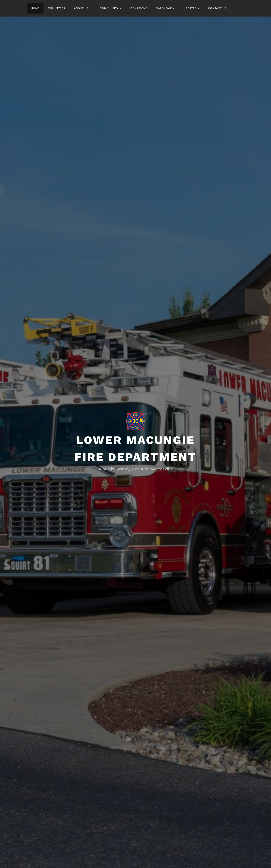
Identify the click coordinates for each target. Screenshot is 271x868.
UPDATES (190, 8)
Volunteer (57, 8)
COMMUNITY (109, 8)
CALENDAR (164, 8)
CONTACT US (217, 8)
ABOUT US (81, 8)
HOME (35, 8)
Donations (139, 8)
